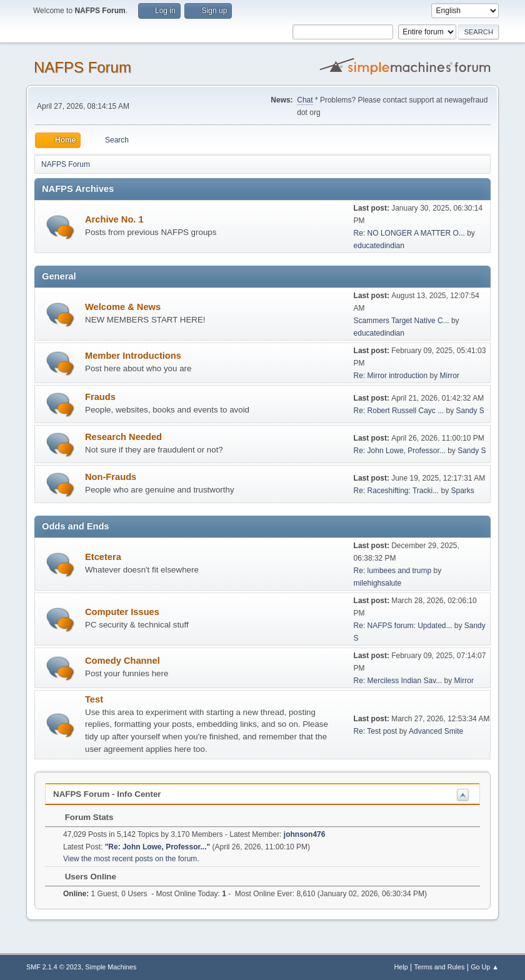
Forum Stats (83, 817)
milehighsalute (378, 583)
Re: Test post (376, 731)
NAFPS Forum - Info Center (107, 794)
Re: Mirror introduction (392, 376)
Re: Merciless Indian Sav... (398, 681)
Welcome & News (123, 307)
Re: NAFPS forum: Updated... (403, 626)
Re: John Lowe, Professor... (400, 451)
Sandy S (470, 411)
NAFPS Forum (82, 67)
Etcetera (103, 557)
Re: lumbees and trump (393, 571)
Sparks (462, 491)
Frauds (100, 397)
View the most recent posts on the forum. (131, 859)
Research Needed (123, 437)
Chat (305, 100)
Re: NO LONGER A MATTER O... (409, 233)
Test (94, 699)
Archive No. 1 (114, 219)
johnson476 (305, 834)
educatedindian (379, 246)
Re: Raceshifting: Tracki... (397, 491)
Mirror (450, 376)
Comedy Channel (122, 661)
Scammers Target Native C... (402, 321)
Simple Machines (111, 967)
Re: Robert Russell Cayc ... (399, 411)
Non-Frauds (111, 477)
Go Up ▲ (485, 967)
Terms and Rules (440, 967)
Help (401, 967)
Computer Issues (122, 612)
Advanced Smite (436, 731)
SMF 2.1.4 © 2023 (54, 967)
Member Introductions (133, 356)
